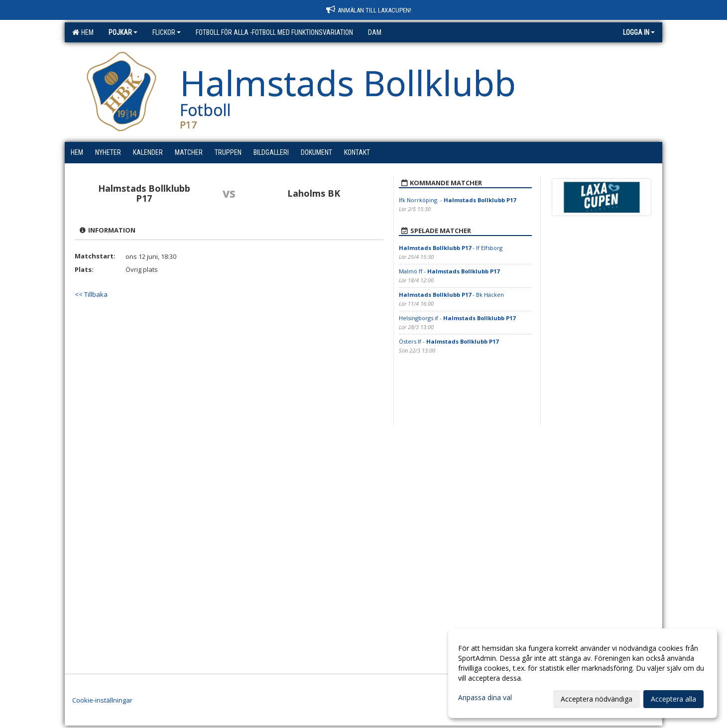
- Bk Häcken (451, 295)
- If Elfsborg (451, 248)
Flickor (167, 32)
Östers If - (449, 341)
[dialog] (583, 673)
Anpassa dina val (485, 698)
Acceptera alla (673, 699)
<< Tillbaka (91, 294)
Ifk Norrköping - (457, 200)
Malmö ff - (449, 271)
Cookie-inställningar (102, 700)
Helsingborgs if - (457, 318)
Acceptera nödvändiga (597, 699)
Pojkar (123, 32)
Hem (83, 32)
